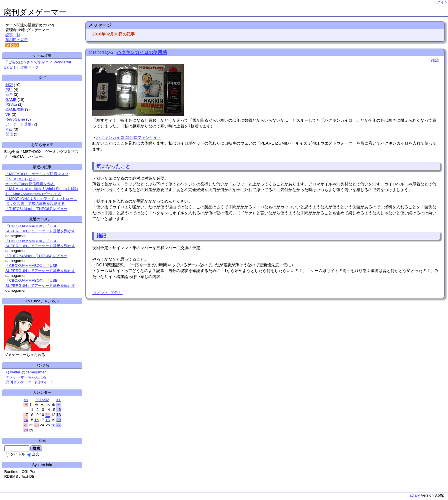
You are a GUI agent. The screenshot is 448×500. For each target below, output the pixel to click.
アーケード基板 (18, 124)
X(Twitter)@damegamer (26, 372)
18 (48, 420)
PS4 (9, 90)
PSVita (11, 104)
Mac (9, 129)
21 (26, 425)
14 (26, 420)
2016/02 (42, 400)
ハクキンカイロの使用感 (142, 52)
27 (59, 425)
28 (26, 430)
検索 (36, 448)
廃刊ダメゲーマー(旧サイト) (29, 382)
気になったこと (113, 166)
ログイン (441, 2)
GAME (11, 100)
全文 (33, 454)
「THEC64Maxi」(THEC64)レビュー (36, 209)
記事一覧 (13, 35)
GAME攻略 (15, 109)
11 (48, 415)
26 (53, 425)
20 (59, 420)
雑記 (434, 60)
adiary (415, 495)
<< (26, 400)
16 (36, 420)
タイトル (15, 454)
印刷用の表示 (17, 40)
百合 (9, 94)
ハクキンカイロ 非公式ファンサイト (129, 137)
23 (36, 425)
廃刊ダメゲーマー (35, 12)
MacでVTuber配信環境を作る (30, 184)
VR (8, 114)
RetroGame (15, 119)
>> (59, 400)
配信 (9, 134)
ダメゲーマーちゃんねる (26, 377)
